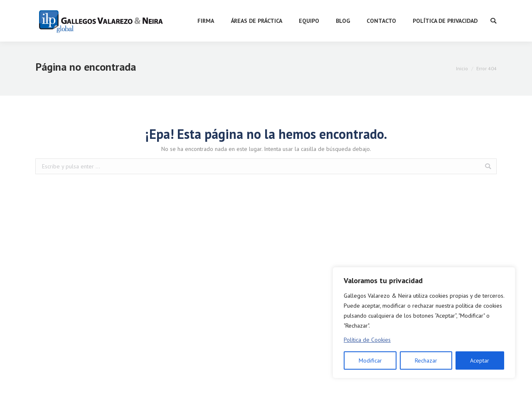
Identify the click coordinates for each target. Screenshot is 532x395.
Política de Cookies (367, 340)
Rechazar (426, 360)
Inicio (462, 68)
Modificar (370, 360)
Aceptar (480, 360)
